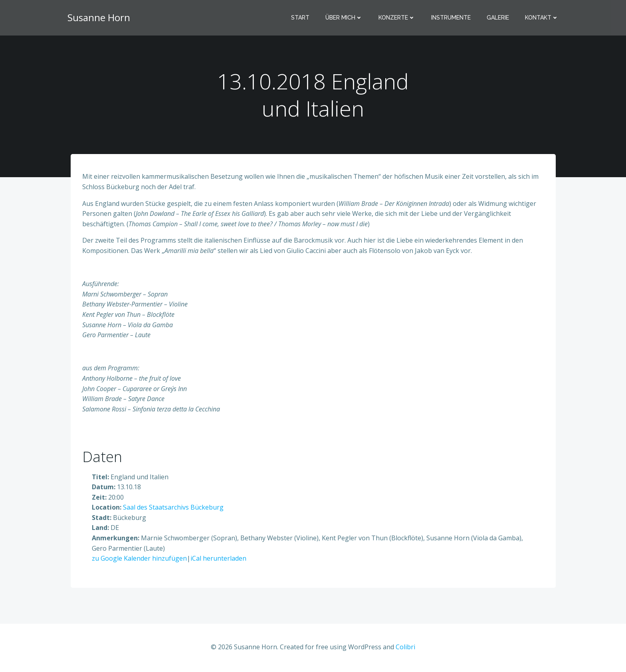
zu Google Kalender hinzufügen (139, 559)
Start (301, 18)
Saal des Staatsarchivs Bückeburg (173, 508)
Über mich (344, 18)
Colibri (405, 648)
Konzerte (397, 18)
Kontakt (542, 18)
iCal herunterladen (218, 559)
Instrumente (451, 18)
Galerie (498, 18)
